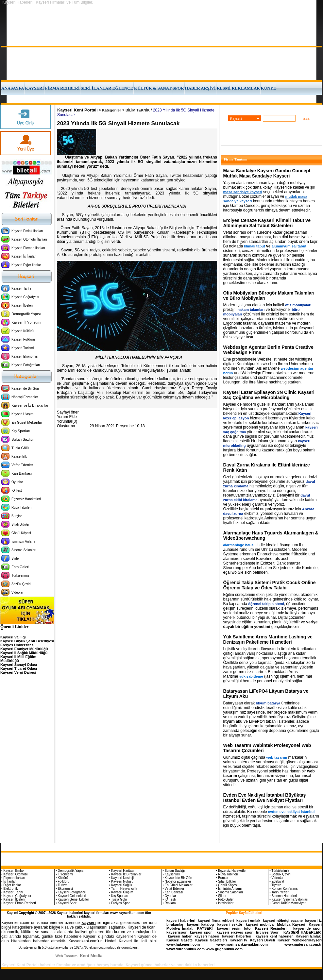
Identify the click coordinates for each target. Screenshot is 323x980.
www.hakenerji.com (183, 944)
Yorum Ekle (67, 417)
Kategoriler (111, 110)
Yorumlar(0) (67, 421)
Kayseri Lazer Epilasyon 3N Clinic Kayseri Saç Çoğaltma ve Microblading (269, 395)
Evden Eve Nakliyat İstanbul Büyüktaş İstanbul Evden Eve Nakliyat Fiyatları (265, 798)
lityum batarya (268, 703)
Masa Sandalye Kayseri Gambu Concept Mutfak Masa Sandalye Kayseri (267, 173)
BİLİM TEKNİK (138, 110)
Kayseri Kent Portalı (77, 110)
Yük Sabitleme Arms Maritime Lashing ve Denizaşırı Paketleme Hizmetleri (268, 639)
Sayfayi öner (68, 412)
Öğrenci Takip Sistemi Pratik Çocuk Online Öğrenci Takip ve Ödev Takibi (270, 585)
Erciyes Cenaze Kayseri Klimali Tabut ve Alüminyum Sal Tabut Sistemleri (267, 223)
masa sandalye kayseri (243, 192)
